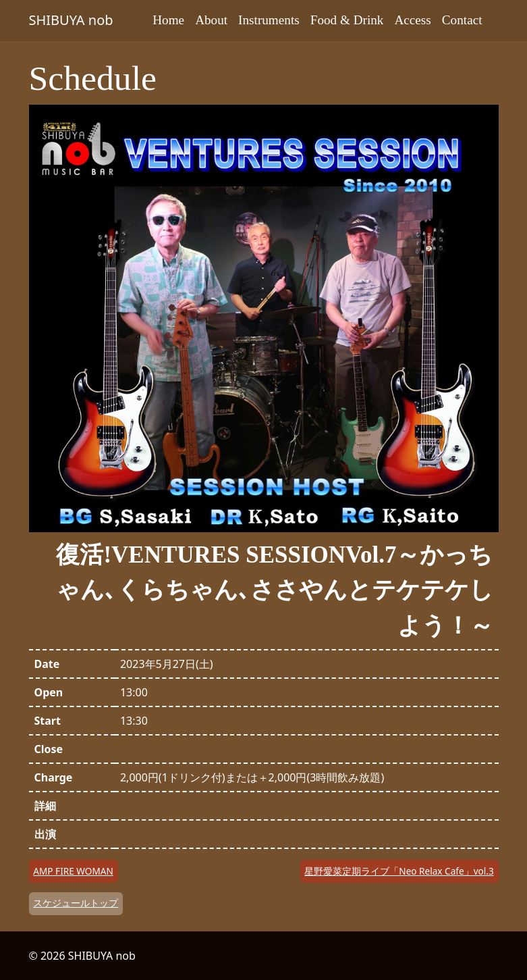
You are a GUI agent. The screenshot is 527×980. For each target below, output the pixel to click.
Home (168, 20)
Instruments (269, 20)
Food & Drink (347, 20)
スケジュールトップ (76, 903)
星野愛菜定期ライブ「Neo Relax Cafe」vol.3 (399, 871)
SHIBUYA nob (71, 20)
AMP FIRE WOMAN (73, 871)
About (211, 20)
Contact (462, 20)
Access (412, 20)
